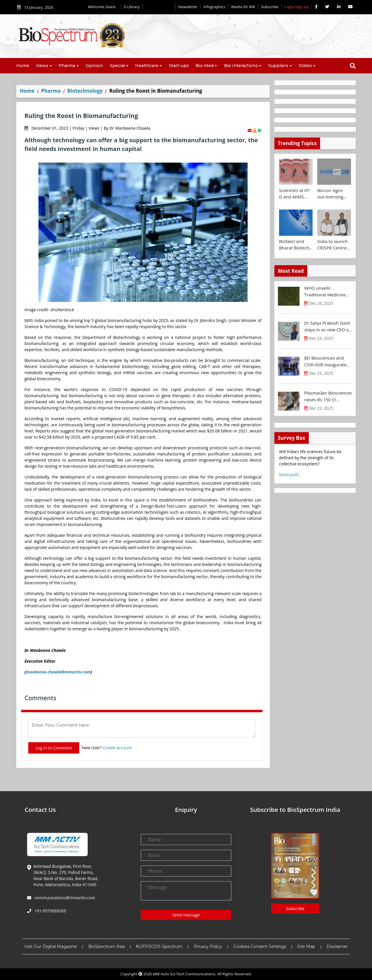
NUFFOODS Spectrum (159, 946)
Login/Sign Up (297, 7)
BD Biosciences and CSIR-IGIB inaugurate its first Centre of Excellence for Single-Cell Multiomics (326, 361)
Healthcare (147, 66)
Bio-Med (204, 66)
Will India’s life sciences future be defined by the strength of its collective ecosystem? (310, 458)
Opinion (94, 66)
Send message (186, 915)
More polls (289, 475)
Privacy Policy (208, 946)
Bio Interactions (241, 66)
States (305, 66)
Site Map (306, 946)
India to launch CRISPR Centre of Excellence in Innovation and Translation (333, 245)
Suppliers (278, 66)
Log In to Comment (54, 748)
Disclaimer (337, 946)
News (42, 66)
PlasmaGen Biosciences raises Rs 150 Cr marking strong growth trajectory (328, 396)
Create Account (117, 748)
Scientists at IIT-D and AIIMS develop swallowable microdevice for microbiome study (295, 194)
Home (23, 66)
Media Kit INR (243, 7)
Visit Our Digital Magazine (51, 946)
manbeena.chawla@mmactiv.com (58, 672)
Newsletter (188, 7)
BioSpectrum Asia (106, 946)
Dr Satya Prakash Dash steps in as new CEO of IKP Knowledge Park (327, 326)
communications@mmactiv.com (64, 898)
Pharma (67, 66)
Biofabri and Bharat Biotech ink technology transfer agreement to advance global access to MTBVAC (294, 245)
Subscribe (270, 7)
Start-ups (179, 66)
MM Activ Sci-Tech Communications (184, 974)
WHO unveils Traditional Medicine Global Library (325, 291)
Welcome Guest (103, 7)
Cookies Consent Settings (260, 946)
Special (117, 66)
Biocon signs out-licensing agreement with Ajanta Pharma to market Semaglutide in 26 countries (333, 194)
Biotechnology (85, 91)
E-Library (132, 7)
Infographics (214, 7)
